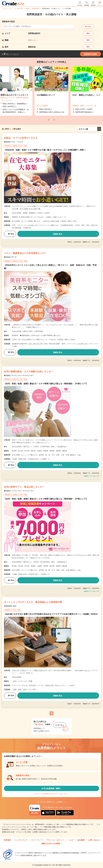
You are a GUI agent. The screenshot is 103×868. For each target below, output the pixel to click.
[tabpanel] (51, 91)
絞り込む (88, 27)
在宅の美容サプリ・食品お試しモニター (24, 487)
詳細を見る (58, 234)
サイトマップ (37, 840)
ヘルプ (71, 840)
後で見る (10, 234)
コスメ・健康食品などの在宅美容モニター (25, 253)
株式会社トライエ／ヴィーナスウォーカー (19, 375)
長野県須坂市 (36, 9)
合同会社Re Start (10, 606)
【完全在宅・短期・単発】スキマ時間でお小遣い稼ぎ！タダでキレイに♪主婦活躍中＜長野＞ (45, 150)
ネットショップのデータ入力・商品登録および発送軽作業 (33, 602)
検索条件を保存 (91, 54)
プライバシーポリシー (55, 840)
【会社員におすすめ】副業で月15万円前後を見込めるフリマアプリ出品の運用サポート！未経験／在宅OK (51, 614)
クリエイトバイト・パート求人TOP (12, 9)
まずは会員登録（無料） (51, 788)
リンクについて (21, 840)
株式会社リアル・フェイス (13, 142)
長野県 (27, 9)
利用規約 (7, 840)
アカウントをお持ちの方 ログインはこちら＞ (51, 794)
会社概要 (81, 840)
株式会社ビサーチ (10, 257)
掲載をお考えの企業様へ (51, 844)
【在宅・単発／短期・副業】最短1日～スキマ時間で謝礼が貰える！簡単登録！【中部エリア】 (46, 384)
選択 (88, 33)
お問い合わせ (94, 840)
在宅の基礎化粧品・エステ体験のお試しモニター (29, 372)
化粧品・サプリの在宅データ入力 (21, 138)
